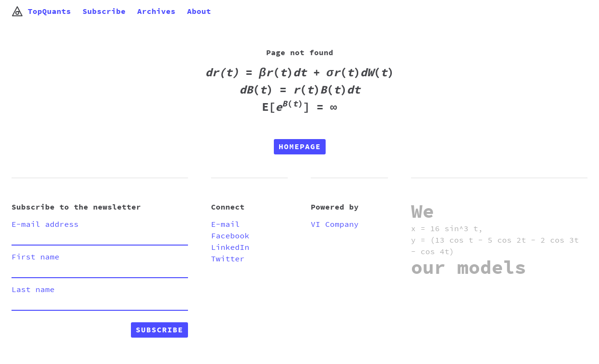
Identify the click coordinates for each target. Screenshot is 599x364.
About (199, 12)
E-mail (225, 224)
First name (35, 257)
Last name (33, 290)
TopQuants (41, 12)
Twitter (228, 259)
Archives (156, 12)
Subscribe (104, 12)
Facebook (230, 236)
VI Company (335, 224)
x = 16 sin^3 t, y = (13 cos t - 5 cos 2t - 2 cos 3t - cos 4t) (495, 240)
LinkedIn (230, 247)
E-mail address (45, 224)
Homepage (300, 147)
